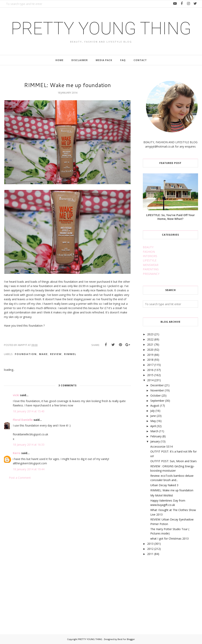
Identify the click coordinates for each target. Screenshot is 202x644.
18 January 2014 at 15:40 (29, 411)
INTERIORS (150, 256)
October (156, 395)
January (155, 441)
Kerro (17, 453)
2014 (150, 380)
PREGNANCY (151, 274)
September (157, 401)
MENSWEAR (151, 265)
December (157, 385)
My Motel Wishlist (162, 495)
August (155, 406)
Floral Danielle (23, 420)
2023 (150, 334)
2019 (150, 355)
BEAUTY (148, 247)
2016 (150, 370)
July (152, 411)
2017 (150, 365)
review (56, 354)
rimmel (70, 354)
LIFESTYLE (150, 260)
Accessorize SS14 (161, 447)
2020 (150, 350)
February (156, 436)
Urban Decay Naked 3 (164, 485)
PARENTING (151, 269)
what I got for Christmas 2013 (169, 539)
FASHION (149, 252)
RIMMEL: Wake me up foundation (172, 490)
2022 (150, 339)
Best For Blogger (126, 639)
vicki (16, 395)
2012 (150, 549)
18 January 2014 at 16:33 (29, 445)
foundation (26, 354)
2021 (150, 344)
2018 (150, 360)
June (153, 416)
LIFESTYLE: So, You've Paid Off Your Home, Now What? (170, 217)
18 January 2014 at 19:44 (29, 469)
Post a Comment (20, 478)
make (43, 354)
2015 (150, 375)
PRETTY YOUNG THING (101, 28)
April (153, 426)
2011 (150, 554)
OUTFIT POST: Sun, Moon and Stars (173, 461)
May (153, 421)
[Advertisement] (172, 591)
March (154, 431)
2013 (150, 544)
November (157, 390)
